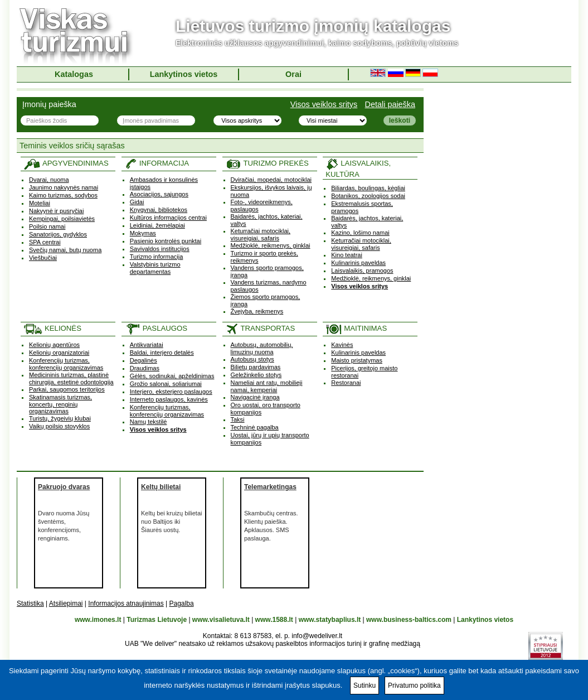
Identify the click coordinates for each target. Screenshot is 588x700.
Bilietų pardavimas (256, 367)
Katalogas (74, 74)
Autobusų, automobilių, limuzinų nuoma (262, 348)
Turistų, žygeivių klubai (60, 418)
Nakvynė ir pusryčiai (56, 211)
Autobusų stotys (252, 359)
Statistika (30, 604)
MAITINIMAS (356, 328)
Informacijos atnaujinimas (126, 604)
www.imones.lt (98, 620)
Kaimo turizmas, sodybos (63, 195)
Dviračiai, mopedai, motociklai (271, 180)
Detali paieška (390, 104)
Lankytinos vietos (184, 74)
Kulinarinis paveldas (358, 263)
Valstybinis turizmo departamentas (155, 268)
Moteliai (40, 203)
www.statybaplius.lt (330, 620)
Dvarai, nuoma (49, 180)
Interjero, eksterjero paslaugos (171, 392)
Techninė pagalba (255, 427)
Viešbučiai (43, 258)
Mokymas (143, 233)
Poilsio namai (47, 226)
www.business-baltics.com (409, 620)
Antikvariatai (147, 345)
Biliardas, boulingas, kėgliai (368, 188)
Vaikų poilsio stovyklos (59, 426)
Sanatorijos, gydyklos (58, 234)
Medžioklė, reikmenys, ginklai (271, 245)
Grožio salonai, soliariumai (166, 384)
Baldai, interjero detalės (162, 353)
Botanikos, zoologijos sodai (368, 196)
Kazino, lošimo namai (360, 233)
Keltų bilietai (161, 487)
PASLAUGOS (156, 328)
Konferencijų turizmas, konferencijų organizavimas (66, 364)
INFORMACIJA (157, 163)
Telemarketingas (270, 487)
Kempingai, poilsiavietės (62, 219)
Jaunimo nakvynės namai (64, 187)
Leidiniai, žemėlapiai (157, 225)
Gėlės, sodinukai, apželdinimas (172, 376)
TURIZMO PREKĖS (267, 163)
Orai (293, 74)
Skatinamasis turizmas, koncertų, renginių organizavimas (60, 404)
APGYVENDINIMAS (66, 163)
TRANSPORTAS (260, 328)
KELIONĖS (52, 328)
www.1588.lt (274, 620)
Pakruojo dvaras (64, 487)
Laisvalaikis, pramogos (362, 271)
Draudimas (145, 368)
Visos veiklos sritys (324, 104)
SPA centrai (45, 242)
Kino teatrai (347, 255)
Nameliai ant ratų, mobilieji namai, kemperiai (267, 386)
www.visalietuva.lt (221, 620)
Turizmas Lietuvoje (157, 620)
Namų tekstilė (149, 422)
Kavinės (342, 345)
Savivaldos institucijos (160, 249)
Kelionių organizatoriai (59, 353)
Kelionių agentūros (54, 345)
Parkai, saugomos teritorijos (67, 389)
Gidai (137, 202)
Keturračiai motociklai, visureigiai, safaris (261, 235)
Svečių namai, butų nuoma (65, 250)
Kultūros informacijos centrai (168, 218)
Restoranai (346, 383)
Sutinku (365, 685)
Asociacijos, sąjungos (159, 194)
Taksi (238, 419)
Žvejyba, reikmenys (257, 311)
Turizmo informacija (157, 257)
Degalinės (144, 360)
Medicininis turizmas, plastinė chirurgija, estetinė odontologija (71, 378)
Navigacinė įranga (255, 397)
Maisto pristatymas (357, 360)
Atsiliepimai (66, 604)
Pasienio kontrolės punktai (166, 241)
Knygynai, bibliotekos (159, 210)
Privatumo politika (414, 685)
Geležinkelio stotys (256, 375)
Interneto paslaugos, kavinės (169, 399)
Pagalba (182, 604)
